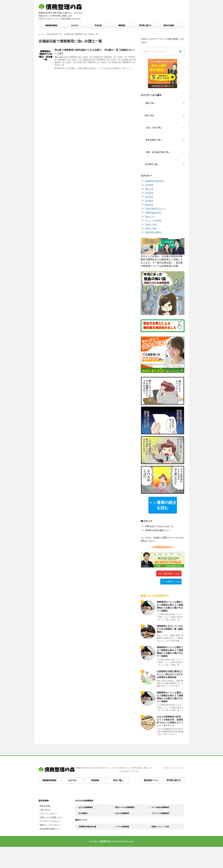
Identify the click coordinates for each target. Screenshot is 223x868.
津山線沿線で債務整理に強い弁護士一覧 (93, 62)
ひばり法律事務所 (122, 813)
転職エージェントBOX (160, 827)
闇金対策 (149, 205)
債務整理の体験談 (153, 232)
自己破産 (149, 201)
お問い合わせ (45, 810)
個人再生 (149, 197)
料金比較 (98, 25)
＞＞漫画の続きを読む (163, 505)
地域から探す (151, 224)
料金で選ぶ (118, 780)
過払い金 (149, 189)
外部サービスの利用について (51, 817)
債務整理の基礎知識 (154, 181)
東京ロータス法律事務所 (125, 807)
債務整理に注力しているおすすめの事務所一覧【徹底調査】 (170, 629)
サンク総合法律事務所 (160, 807)
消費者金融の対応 (153, 213)
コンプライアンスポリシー (50, 821)
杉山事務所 (83, 813)
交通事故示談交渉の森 (87, 827)
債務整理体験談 (51, 25)
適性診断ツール (151, 780)
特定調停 (149, 193)
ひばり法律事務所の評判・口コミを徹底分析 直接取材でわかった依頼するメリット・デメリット (170, 721)
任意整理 (149, 185)
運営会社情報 (169, 25)
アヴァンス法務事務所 (160, 813)
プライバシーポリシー (49, 814)
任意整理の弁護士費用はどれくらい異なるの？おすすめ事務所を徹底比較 (170, 674)
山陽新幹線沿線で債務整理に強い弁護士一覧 (101, 60)
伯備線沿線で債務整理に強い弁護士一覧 (75, 57)
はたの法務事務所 (86, 807)
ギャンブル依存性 (153, 220)
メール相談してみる (171, 581)
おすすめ (75, 25)
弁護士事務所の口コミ (155, 209)
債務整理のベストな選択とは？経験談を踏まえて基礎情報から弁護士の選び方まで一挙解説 (170, 606)
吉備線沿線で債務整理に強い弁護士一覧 (110, 57)
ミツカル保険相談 (122, 827)
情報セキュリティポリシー (50, 825)
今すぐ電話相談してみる (169, 573)
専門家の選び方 (145, 25)
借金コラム (150, 216)
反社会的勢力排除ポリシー (50, 829)
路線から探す (151, 228)
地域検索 (95, 780)
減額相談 (122, 25)
